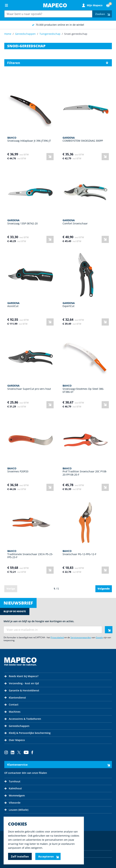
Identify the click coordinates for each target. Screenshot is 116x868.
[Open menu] (6, 5)
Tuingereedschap (50, 34)
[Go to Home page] (55, 5)
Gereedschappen (25, 34)
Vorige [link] (11, 589)
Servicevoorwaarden (81, 637)
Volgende (104, 589)
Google (99, 637)
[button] (58, 63)
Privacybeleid (57, 637)
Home (8, 34)
